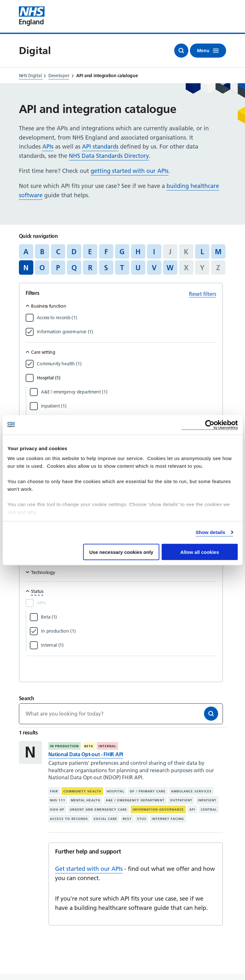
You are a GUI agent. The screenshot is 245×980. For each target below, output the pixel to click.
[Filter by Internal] (128, 645)
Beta (89, 746)
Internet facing (168, 819)
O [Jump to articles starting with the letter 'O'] (42, 268)
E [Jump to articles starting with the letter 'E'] (90, 252)
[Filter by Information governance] (126, 332)
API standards (100, 146)
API (192, 810)
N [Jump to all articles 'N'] (26, 268)
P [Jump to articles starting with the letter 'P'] (58, 268)
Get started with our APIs (89, 869)
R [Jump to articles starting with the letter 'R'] (90, 268)
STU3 (142, 819)
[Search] (211, 714)
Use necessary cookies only (121, 552)
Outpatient (181, 800)
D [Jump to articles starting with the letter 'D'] (74, 252)
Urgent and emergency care (98, 810)
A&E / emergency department (135, 800)
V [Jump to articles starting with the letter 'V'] (154, 268)
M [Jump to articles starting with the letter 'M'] (218, 252)
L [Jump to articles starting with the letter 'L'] (202, 252)
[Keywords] (121, 714)
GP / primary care (148, 791)
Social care (105, 819)
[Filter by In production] (128, 631)
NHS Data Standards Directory (109, 156)
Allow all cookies (200, 552)
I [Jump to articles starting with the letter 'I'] (154, 252)
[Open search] (181, 51)
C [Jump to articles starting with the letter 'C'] (58, 252)
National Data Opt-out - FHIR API (86, 754)
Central (209, 810)
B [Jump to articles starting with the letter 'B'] (42, 252)
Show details (211, 532)
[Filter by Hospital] (126, 378)
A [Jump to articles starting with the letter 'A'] (26, 252)
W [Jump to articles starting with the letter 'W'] (170, 268)
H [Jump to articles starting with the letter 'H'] (138, 252)
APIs (48, 146)
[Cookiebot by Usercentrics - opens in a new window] (210, 425)
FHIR (54, 791)
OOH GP (57, 810)
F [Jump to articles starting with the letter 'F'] (106, 252)
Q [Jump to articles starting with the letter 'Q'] (74, 268)
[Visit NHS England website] (32, 16)
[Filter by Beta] (128, 617)
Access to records (69, 819)
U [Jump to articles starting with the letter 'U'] (138, 268)
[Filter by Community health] (126, 364)
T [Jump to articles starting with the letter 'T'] (122, 268)
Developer (59, 76)
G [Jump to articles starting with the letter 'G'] (122, 252)
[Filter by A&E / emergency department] (128, 392)
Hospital (115, 791)
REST (127, 819)
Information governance (158, 810)
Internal (107, 746)
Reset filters (203, 294)
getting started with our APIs (130, 171)
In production (64, 746)
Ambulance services (191, 791)
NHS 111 (58, 800)
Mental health (86, 800)
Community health (82, 791)
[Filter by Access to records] (126, 318)
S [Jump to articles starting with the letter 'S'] (106, 268)
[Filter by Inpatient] (128, 406)
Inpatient (207, 800)
